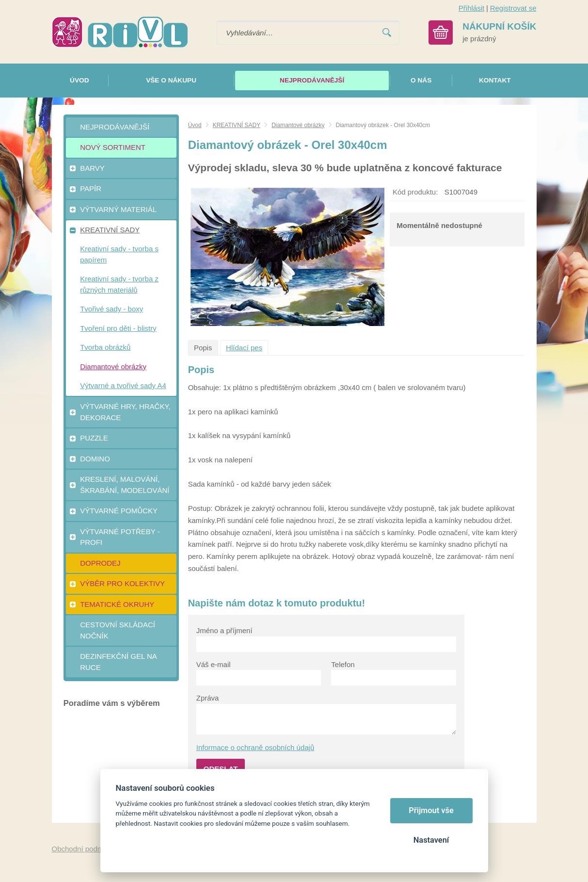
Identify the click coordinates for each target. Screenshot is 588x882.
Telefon (343, 664)
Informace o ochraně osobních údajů (255, 747)
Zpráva (208, 698)
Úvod (195, 125)
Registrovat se (513, 8)
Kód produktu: (415, 192)
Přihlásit (471, 8)
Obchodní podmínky (84, 849)
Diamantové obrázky (298, 125)
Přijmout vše (431, 810)
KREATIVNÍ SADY (237, 125)
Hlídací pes (244, 348)
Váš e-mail (214, 664)
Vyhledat (387, 33)
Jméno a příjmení (224, 630)
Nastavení (431, 840)
